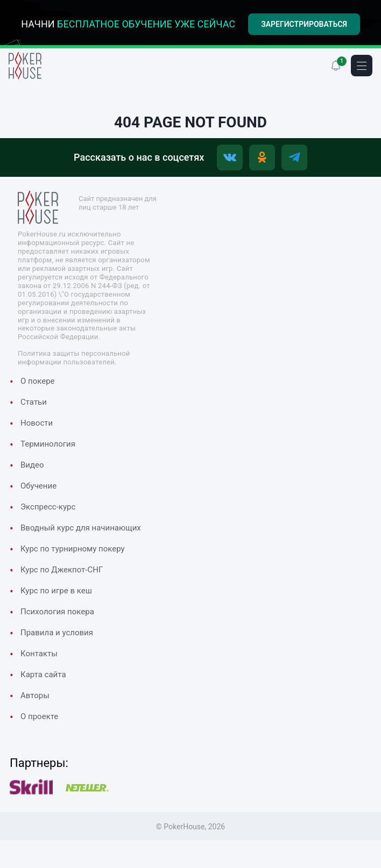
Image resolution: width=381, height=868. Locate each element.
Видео (32, 465)
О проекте (39, 717)
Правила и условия (57, 633)
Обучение (38, 486)
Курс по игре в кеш (56, 591)
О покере (38, 382)
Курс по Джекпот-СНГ (62, 570)
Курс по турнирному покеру (73, 549)
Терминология (48, 444)
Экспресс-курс (48, 507)
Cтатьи (34, 403)
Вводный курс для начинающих (81, 528)
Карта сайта (43, 675)
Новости (37, 424)
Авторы (35, 696)
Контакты (39, 654)
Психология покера (57, 612)
